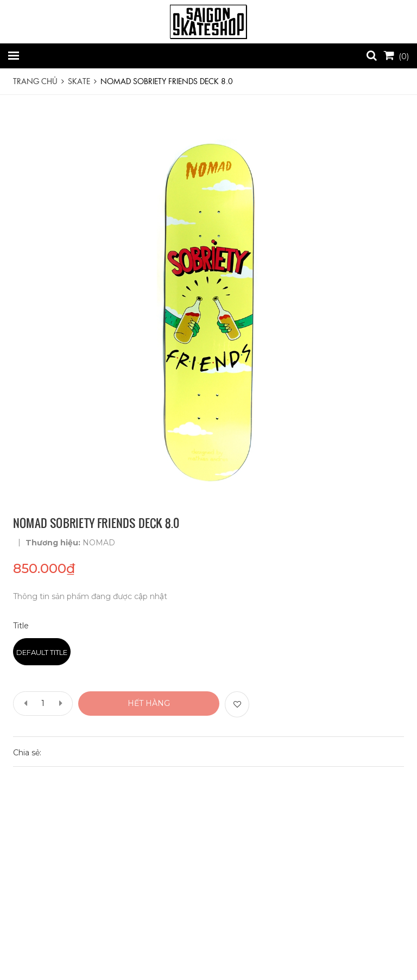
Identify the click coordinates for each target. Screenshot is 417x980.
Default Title (42, 652)
